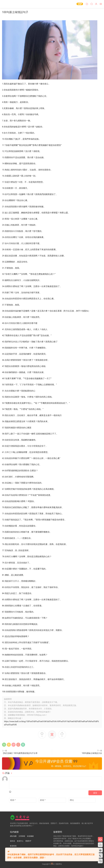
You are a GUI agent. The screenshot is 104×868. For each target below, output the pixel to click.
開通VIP (28, 841)
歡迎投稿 (13, 846)
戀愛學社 (7, 4)
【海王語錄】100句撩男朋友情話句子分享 (20, 753)
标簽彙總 (30, 836)
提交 (95, 793)
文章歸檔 (22, 836)
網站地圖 (13, 836)
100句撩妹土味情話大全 (92, 753)
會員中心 (20, 841)
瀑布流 (12, 841)
